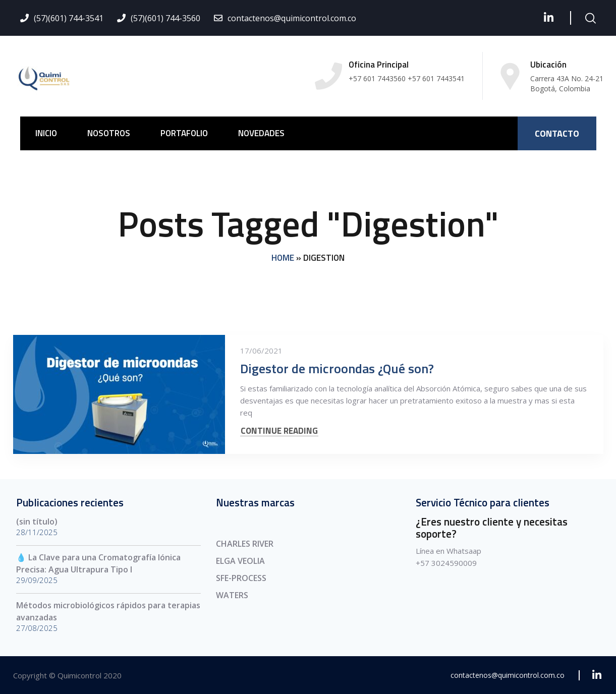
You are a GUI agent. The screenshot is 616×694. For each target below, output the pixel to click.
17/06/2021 (261, 351)
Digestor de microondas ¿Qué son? (337, 368)
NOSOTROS (109, 133)
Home (283, 258)
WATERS (232, 595)
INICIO (46, 133)
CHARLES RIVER (245, 544)
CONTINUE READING (279, 431)
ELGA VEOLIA (240, 561)
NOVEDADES (261, 133)
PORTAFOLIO (184, 133)
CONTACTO (557, 133)
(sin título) (37, 522)
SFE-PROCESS (241, 578)
